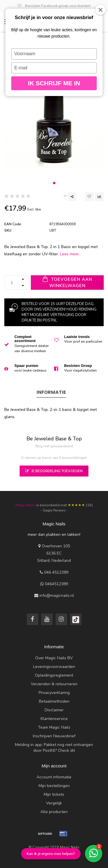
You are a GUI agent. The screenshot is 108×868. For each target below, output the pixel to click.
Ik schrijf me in (54, 83)
